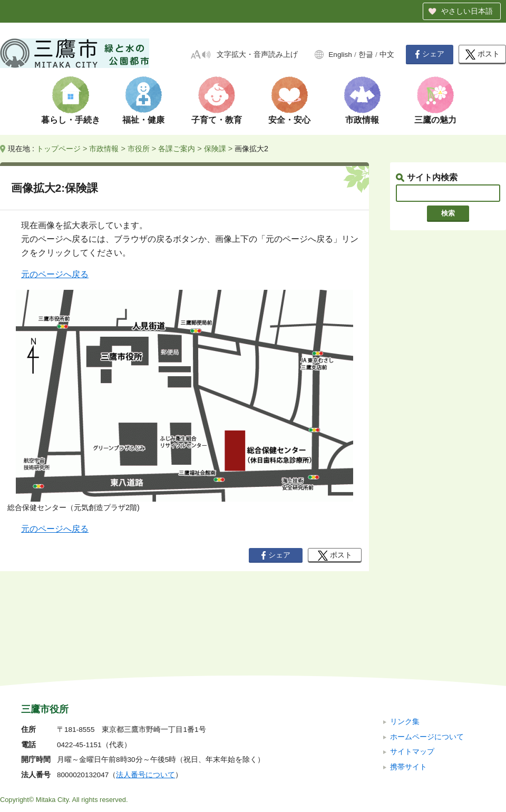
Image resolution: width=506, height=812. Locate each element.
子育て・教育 (217, 120)
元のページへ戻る (55, 274)
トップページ (59, 149)
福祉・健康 (143, 120)
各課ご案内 (177, 149)
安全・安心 (289, 120)
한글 (366, 55)
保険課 (215, 149)
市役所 (139, 149)
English (340, 55)
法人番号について (145, 704)
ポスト (483, 55)
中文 (387, 55)
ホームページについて (427, 666)
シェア (430, 54)
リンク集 (405, 651)
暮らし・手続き (71, 120)
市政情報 (362, 120)
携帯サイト (408, 696)
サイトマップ (412, 681)
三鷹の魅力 (435, 120)
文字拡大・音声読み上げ (257, 55)
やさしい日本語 (467, 11)
